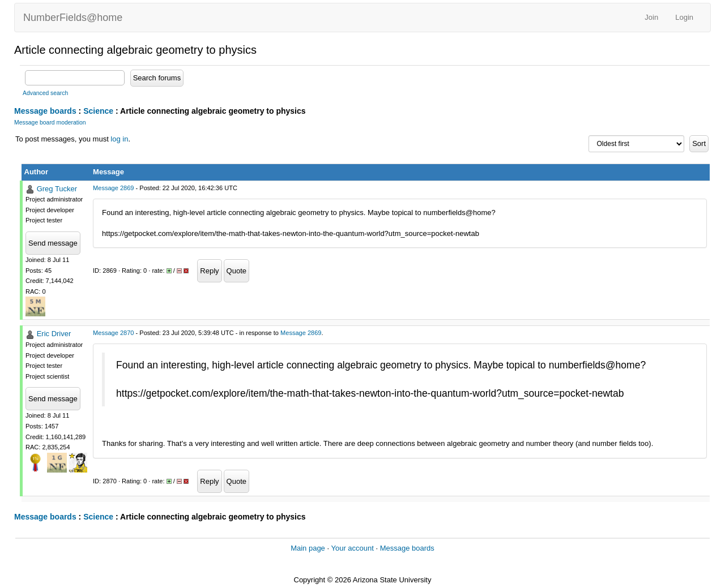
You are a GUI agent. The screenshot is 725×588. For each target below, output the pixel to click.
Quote (236, 271)
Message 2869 (113, 188)
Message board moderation (50, 123)
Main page (308, 548)
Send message (53, 243)
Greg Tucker (57, 189)
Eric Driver (54, 334)
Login (684, 17)
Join (651, 17)
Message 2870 (113, 333)
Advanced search (45, 93)
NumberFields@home (73, 18)
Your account (352, 548)
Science (98, 111)
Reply (209, 271)
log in (119, 139)
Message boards (45, 111)
